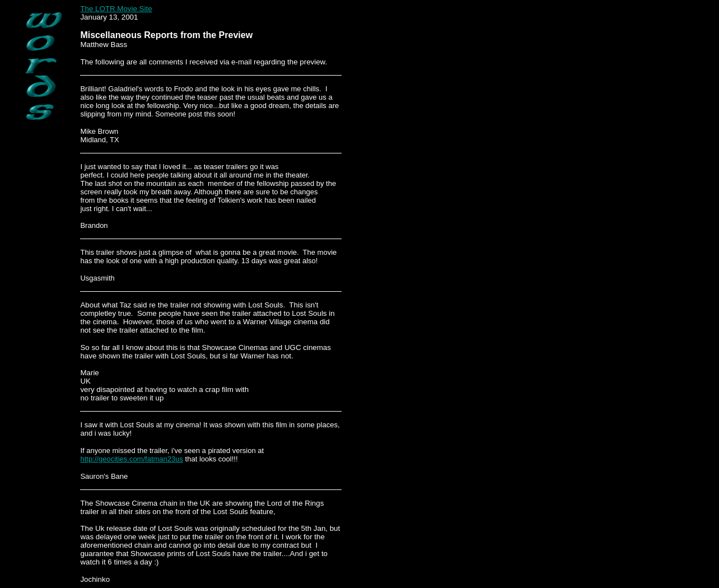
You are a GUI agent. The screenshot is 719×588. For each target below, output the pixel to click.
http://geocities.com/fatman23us (132, 459)
